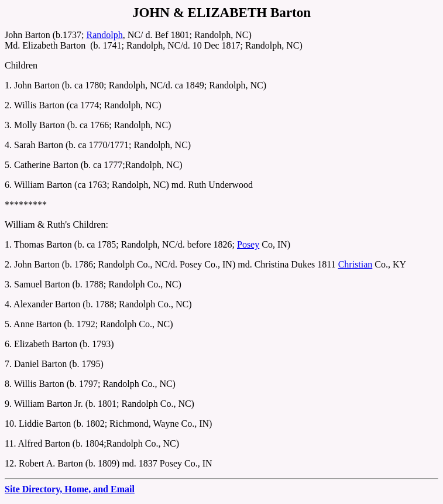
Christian (356, 264)
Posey (248, 244)
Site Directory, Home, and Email (70, 489)
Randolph (105, 35)
